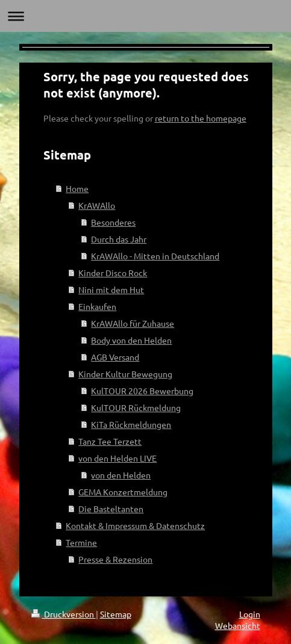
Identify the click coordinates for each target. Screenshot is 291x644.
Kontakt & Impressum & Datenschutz (135, 525)
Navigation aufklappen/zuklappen (145, 16)
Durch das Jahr (119, 239)
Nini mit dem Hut (111, 289)
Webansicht (238, 625)
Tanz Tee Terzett (110, 441)
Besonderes (113, 222)
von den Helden (121, 475)
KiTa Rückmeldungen (131, 424)
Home (77, 188)
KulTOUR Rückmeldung (136, 407)
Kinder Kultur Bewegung (125, 374)
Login (250, 614)
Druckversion (64, 614)
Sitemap (116, 614)
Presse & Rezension (115, 559)
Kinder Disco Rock (113, 273)
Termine (81, 542)
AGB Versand (115, 357)
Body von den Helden (131, 340)
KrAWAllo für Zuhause (133, 323)
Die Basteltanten (111, 509)
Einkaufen (97, 306)
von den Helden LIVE (117, 458)
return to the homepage (201, 118)
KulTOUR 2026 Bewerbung (142, 391)
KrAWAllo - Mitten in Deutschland (155, 256)
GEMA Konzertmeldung (123, 492)
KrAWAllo (97, 205)
